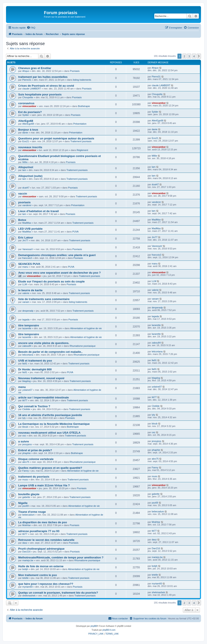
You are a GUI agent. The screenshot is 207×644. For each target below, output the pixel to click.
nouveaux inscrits (30, 147)
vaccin (23, 194)
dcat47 (26, 188)
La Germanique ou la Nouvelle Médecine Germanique (54, 424)
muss (25, 480)
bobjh (25, 569)
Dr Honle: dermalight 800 (35, 369)
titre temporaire (29, 325)
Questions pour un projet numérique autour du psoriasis (56, 138)
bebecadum (28, 515)
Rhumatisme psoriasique (83, 346)
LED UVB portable (30, 229)
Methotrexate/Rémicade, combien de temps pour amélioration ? (61, 557)
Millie (25, 162)
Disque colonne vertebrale (36, 459)
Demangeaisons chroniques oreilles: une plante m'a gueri (57, 255)
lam (24, 170)
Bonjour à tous (28, 130)
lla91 (25, 363)
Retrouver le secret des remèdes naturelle (46, 540)
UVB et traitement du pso (35, 361)
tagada (26, 320)
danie (25, 133)
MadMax (27, 223)
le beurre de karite (30, 290)
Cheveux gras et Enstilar (35, 68)
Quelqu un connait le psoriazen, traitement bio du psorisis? (58, 593)
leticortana (28, 355)
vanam (26, 302)
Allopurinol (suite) (30, 176)
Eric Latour (26, 238)
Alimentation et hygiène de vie (86, 328)
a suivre (24, 441)
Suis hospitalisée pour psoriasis (40, 94)
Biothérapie (84, 106)
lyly (24, 418)
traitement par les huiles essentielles (43, 77)
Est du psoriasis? (30, 112)
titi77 (25, 400)
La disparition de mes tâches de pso (43, 522)
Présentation (80, 124)
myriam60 (27, 587)
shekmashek (29, 596)
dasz (25, 543)
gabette (26, 497)
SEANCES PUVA (29, 264)
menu (22, 387)
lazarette (27, 328)
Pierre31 (27, 80)
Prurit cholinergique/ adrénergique (41, 549)
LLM (25, 284)
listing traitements (82, 80)
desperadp (28, 311)
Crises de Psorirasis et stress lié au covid (46, 86)
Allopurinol (26, 167)
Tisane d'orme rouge (32, 512)
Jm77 (25, 240)
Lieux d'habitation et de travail (38, 211)
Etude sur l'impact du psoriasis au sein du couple (51, 281)
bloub (25, 427)
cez (24, 436)
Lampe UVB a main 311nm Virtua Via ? (44, 485)
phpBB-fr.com (109, 630)
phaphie (26, 453)
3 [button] (189, 56)
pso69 (25, 506)
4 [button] (194, 56)
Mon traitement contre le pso (37, 575)
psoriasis (24, 202)
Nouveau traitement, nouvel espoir (41, 378)
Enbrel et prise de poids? (35, 450)
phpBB (94, 626)
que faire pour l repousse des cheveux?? (46, 584)
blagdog (26, 381)
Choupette (28, 97)
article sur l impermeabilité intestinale (43, 397)
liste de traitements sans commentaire (44, 299)
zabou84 (27, 346)
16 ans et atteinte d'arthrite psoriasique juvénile (50, 415)
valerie (26, 293)
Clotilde (26, 409)
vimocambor (29, 106)
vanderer (27, 205)
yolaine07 (27, 390)
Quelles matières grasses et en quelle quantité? (50, 468)
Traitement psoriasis (81, 141)
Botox (22, 220)
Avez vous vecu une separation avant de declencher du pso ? (59, 273)
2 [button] (184, 56)
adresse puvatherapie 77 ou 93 (39, 531)
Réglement (82, 150)
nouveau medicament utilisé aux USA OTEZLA (49, 433)
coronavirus (26, 103)
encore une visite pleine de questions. (44, 343)
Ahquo (26, 71)
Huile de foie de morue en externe (41, 566)
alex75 (26, 462)
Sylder (26, 115)
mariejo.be (28, 560)
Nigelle (23, 503)
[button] (199, 56)
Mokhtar (27, 525)
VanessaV (28, 249)
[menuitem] (31, 28)
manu (25, 267)
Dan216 (26, 552)
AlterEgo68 (26, 121)
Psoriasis (75, 71)
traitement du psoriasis (34, 477)
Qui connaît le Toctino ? (34, 406)
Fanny (26, 471)
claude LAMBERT (32, 89)
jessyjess (27, 444)
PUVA (76, 232)
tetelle (25, 578)
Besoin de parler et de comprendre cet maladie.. (50, 352)
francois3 (27, 258)
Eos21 (26, 141)
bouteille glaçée (29, 494)
